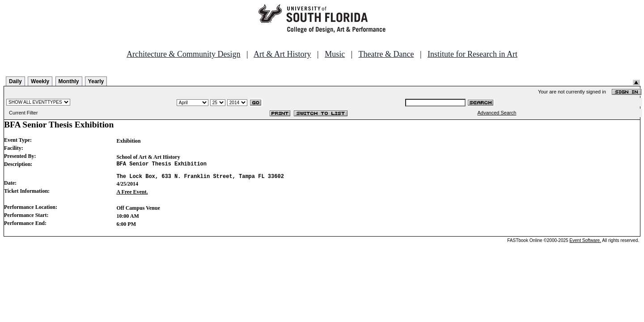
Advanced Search (497, 113)
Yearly (96, 81)
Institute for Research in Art (472, 54)
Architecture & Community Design (183, 54)
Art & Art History (282, 54)
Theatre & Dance (386, 54)
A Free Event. (132, 196)
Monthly (69, 81)
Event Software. (585, 244)
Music (335, 54)
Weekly (40, 81)
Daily (15, 81)
